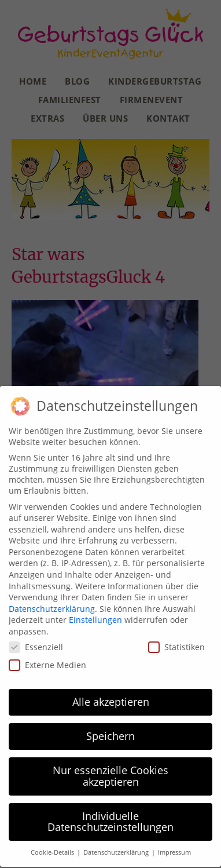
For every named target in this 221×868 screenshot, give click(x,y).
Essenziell (36, 642)
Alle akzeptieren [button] (111, 696)
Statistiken (176, 642)
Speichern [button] (110, 731)
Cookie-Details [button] (53, 847)
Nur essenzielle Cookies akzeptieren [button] (110, 771)
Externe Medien (47, 660)
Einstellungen (95, 614)
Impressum (174, 847)
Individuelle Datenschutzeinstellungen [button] (110, 816)
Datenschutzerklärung (52, 603)
